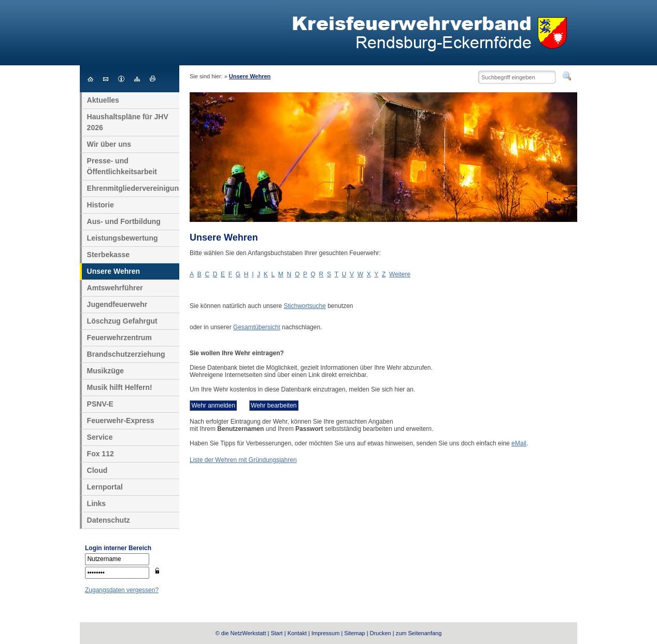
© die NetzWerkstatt (241, 633)
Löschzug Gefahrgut (122, 321)
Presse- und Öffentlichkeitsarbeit (122, 166)
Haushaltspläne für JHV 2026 (128, 122)
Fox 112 (101, 454)
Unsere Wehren (250, 76)
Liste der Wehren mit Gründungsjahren (243, 460)
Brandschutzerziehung (126, 354)
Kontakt (297, 633)
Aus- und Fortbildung (124, 221)
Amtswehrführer (115, 288)
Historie (101, 205)
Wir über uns (109, 144)
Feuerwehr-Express (121, 421)
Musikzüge (106, 371)
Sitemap (354, 633)
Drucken (381, 633)
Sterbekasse (109, 255)
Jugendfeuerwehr (117, 304)
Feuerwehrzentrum (119, 338)
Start (276, 633)
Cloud (97, 470)
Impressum (325, 633)
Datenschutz (109, 520)
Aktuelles (103, 100)
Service (100, 437)
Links (97, 503)
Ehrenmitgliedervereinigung (133, 188)
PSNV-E (100, 404)
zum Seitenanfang (419, 633)
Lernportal (105, 487)
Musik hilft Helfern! (120, 387)
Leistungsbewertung (123, 238)
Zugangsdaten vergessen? (122, 590)
